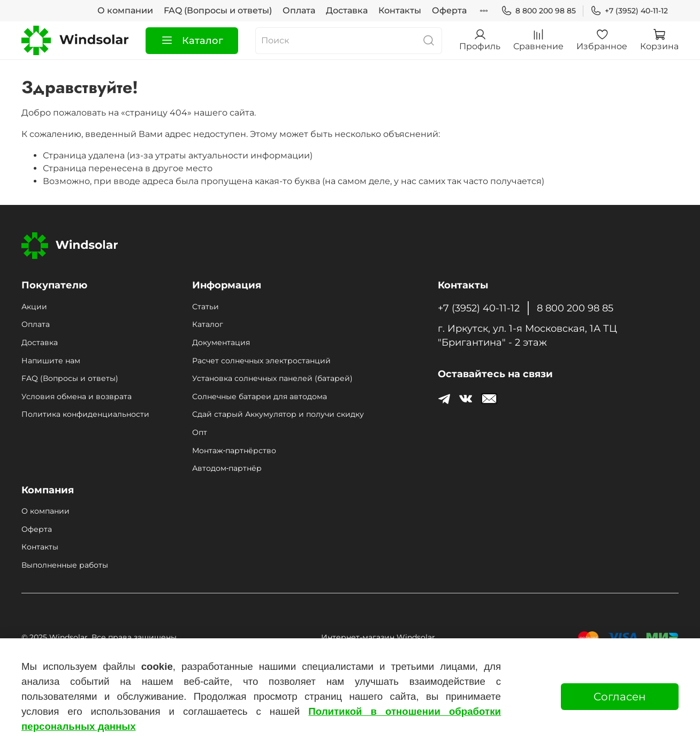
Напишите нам (51, 361)
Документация (221, 342)
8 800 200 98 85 (538, 11)
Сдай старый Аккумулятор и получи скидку (278, 414)
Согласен (620, 697)
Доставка (347, 10)
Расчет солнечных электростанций (261, 361)
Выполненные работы (65, 565)
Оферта (449, 10)
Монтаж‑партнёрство (234, 451)
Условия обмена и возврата (77, 396)
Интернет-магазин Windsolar (378, 637)
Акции (34, 307)
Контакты (400, 10)
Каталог (192, 41)
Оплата (299, 10)
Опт (200, 432)
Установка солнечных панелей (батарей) (272, 378)
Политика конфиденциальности (85, 414)
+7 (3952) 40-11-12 (629, 11)
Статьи (206, 307)
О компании (125, 10)
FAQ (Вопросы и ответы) (218, 10)
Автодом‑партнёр (227, 468)
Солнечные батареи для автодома (260, 396)
